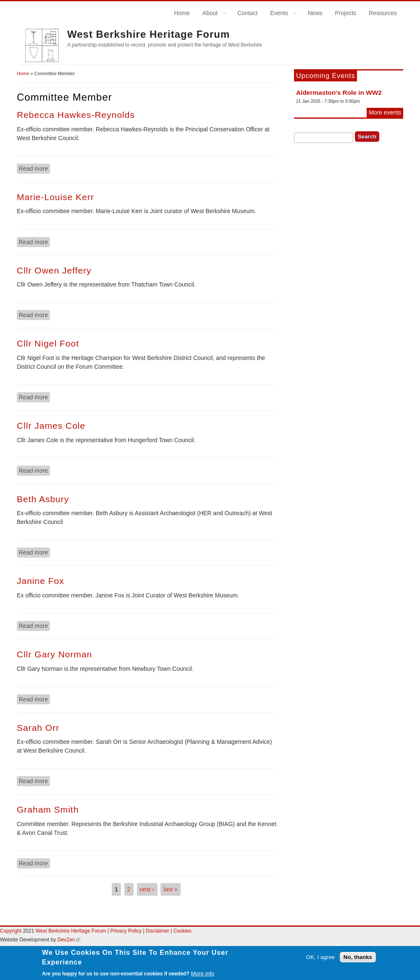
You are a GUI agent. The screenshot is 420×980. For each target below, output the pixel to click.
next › (147, 889)
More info (203, 976)
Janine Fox (41, 581)
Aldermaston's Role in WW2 (339, 93)
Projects (346, 13)
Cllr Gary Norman (54, 654)
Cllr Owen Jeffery (54, 270)
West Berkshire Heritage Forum (148, 34)
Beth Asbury (43, 499)
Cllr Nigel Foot (48, 343)
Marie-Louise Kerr (55, 197)
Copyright (11, 931)
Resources (383, 13)
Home (182, 13)
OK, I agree (320, 960)
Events (280, 14)
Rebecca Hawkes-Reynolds (76, 115)
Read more (34, 168)
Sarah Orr (38, 728)
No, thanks (358, 960)
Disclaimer (158, 931)
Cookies (182, 931)
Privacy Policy (126, 931)
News (315, 13)
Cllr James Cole (51, 426)
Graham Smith (48, 809)
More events (385, 112)
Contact (247, 13)
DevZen (69, 940)
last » (170, 889)
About (211, 14)
